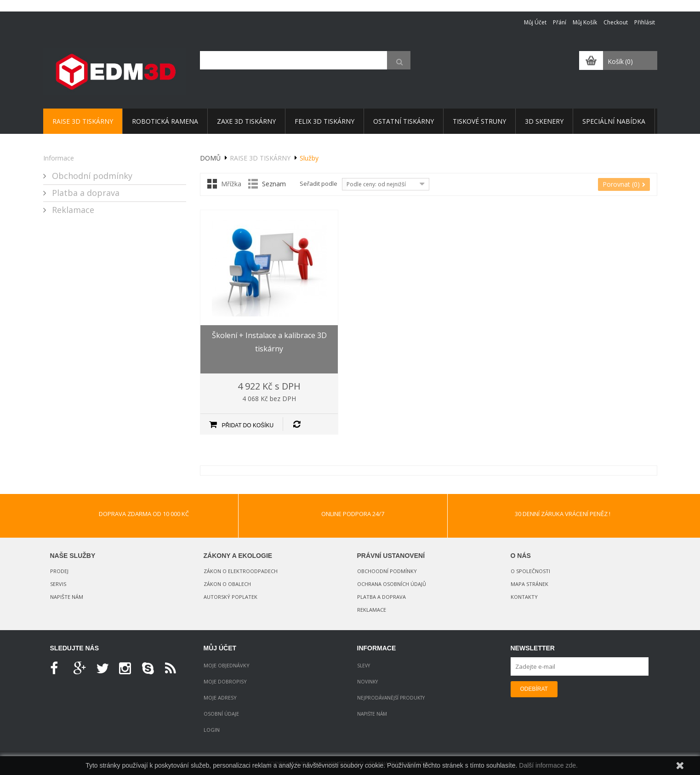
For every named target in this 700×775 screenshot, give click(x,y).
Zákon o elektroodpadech (241, 571)
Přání (560, 22)
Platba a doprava (85, 193)
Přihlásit (645, 22)
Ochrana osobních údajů (392, 584)
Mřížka (231, 184)
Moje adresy (220, 697)
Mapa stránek (529, 584)
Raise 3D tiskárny (260, 158)
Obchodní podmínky (91, 176)
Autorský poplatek (230, 597)
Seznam (274, 184)
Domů (210, 158)
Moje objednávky (227, 665)
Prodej (59, 571)
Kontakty (524, 597)
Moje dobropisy (225, 681)
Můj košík (585, 22)
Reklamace (72, 210)
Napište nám (67, 597)
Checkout (616, 22)
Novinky (367, 682)
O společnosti (530, 571)
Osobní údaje (221, 714)
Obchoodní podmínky (387, 571)
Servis (58, 584)
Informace (59, 158)
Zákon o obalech (227, 584)
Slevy (364, 666)
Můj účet (535, 22)
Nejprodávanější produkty (391, 698)
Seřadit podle (319, 184)
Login (212, 730)
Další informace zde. (548, 765)
